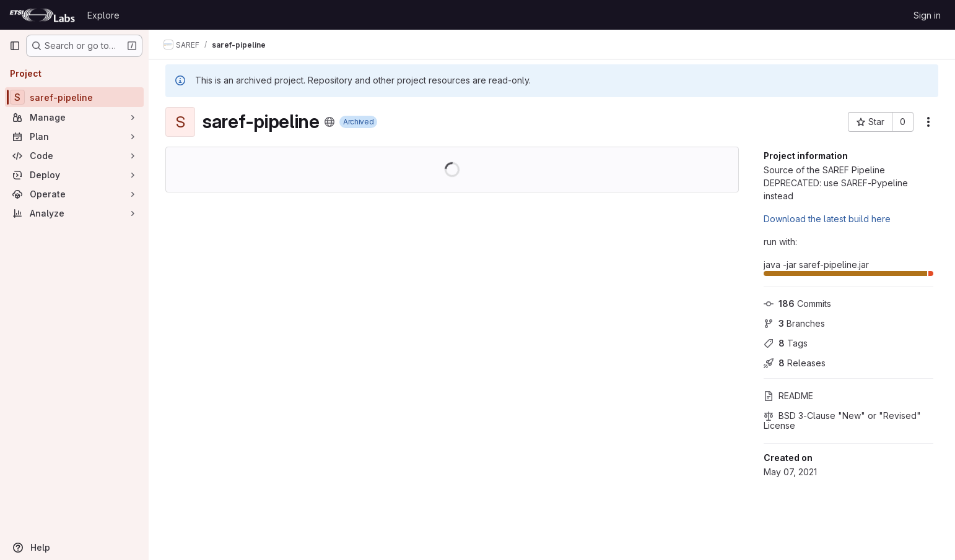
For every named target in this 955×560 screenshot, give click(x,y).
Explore (103, 15)
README (788, 396)
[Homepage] (42, 15)
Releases (795, 363)
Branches (794, 323)
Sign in (927, 15)
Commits (797, 304)
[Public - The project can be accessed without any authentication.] (329, 122)
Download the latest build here (827, 219)
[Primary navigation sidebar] (15, 46)
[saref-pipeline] (74, 97)
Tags (786, 343)
